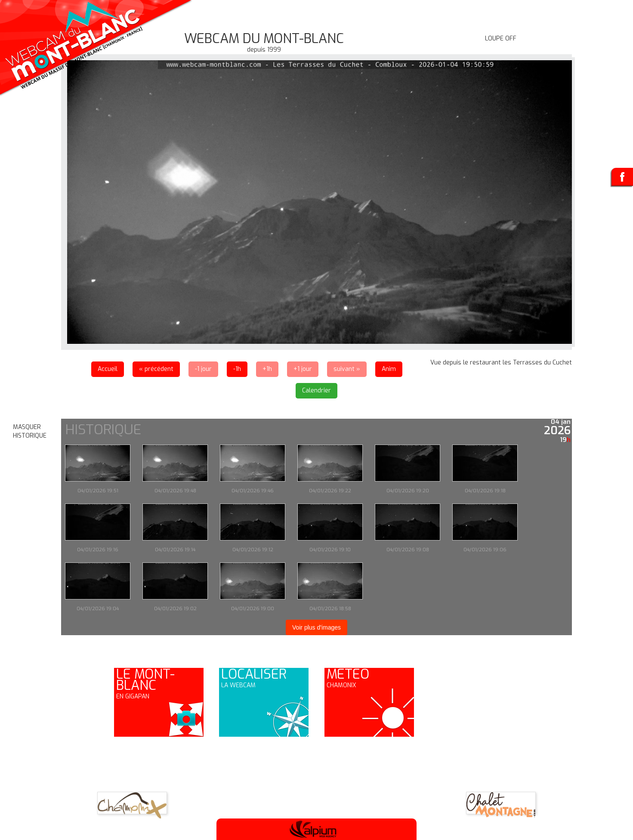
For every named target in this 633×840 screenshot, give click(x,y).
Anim (389, 369)
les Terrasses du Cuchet (537, 363)
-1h (237, 369)
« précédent (156, 369)
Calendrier (316, 391)
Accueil (108, 369)
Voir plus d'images (316, 627)
